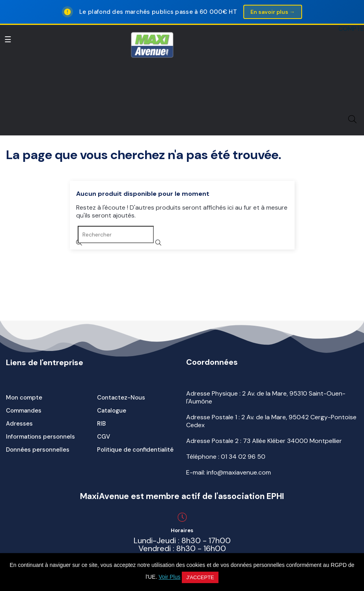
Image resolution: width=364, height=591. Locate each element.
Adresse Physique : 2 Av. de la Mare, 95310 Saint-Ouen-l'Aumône (266, 397)
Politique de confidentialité (135, 450)
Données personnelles (38, 450)
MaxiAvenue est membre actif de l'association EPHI (182, 496)
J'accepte (200, 577)
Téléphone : (226, 457)
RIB (101, 424)
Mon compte (24, 398)
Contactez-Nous (121, 398)
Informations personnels (40, 437)
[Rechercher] (116, 235)
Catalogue (112, 411)
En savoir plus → (273, 12)
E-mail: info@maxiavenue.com (229, 472)
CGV (104, 437)
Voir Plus (169, 577)
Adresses (19, 424)
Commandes (24, 411)
